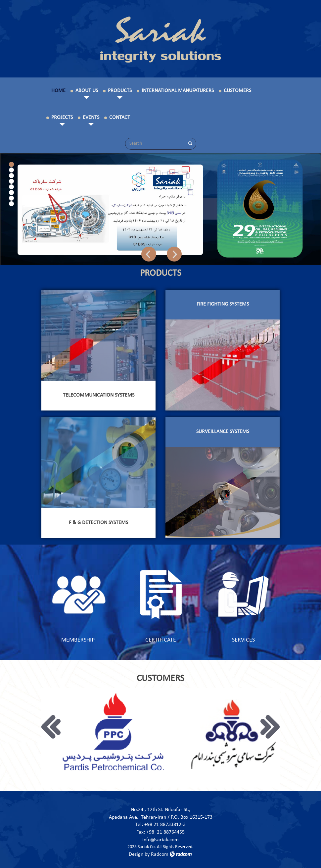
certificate (161, 640)
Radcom (160, 854)
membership (78, 640)
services (243, 640)
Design (136, 854)
